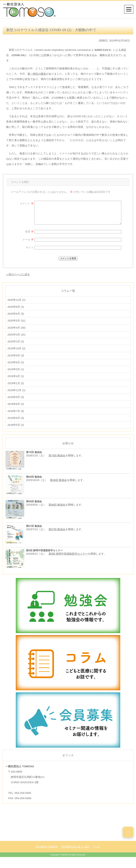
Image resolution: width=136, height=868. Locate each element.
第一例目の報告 (37, 74)
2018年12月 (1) (17, 394)
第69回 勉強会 (58, 486)
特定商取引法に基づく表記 (75, 853)
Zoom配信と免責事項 (47, 853)
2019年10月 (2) (17, 351)
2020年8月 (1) (16, 307)
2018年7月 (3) (16, 416)
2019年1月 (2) (16, 387)
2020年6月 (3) (16, 315)
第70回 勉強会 (57, 461)
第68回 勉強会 (57, 510)
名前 (29, 231)
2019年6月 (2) (16, 365)
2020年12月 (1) (17, 300)
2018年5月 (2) (16, 431)
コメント (27, 203)
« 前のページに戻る (18, 274)
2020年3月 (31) (17, 336)
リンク (97, 853)
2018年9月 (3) (16, 402)
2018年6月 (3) (16, 423)
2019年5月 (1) (16, 373)
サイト (30, 247)
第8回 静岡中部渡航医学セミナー (68, 560)
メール (28, 239)
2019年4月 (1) (16, 380)
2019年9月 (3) (16, 358)
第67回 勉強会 (57, 535)
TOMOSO (64, 861)
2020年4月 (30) (17, 329)
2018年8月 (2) (16, 409)
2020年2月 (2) (16, 344)
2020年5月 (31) (17, 322)
